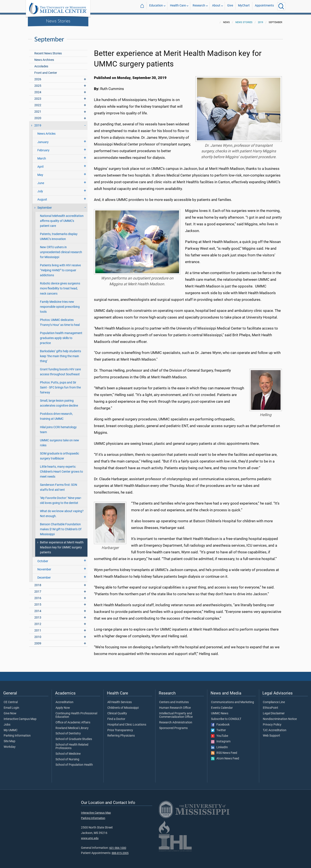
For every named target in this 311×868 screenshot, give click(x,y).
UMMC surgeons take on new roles (60, 440)
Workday (10, 744)
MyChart (244, 6)
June (41, 181)
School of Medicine (68, 751)
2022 (38, 103)
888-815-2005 (120, 850)
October (43, 559)
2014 (38, 608)
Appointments (264, 6)
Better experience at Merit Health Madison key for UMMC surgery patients (62, 545)
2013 (38, 615)
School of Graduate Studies (74, 737)
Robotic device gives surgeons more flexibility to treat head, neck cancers (60, 286)
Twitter (218, 728)
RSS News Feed (224, 750)
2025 (38, 83)
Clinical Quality (117, 711)
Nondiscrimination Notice (280, 716)
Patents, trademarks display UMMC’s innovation (59, 234)
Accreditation (64, 700)
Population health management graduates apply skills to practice (61, 335)
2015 (38, 602)
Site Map (10, 739)
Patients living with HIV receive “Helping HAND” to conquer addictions (60, 268)
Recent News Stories (48, 51)
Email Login (11, 705)
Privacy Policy (272, 722)
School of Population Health (74, 762)
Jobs (7, 722)
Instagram (221, 739)
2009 (38, 641)
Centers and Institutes (174, 700)
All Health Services (120, 700)
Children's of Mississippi (123, 705)
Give (230, 6)
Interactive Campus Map (20, 716)
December (44, 575)
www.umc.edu (90, 836)
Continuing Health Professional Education (76, 713)
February (43, 148)
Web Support (271, 733)
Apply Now (63, 705)
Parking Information (17, 733)
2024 (38, 90)
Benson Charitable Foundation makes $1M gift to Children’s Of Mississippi (61, 527)
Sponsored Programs (173, 726)
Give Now (10, 711)
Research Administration (176, 720)
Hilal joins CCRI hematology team (58, 427)
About (216, 6)
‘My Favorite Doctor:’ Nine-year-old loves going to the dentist (61, 498)
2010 (38, 634)
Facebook (220, 722)
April (40, 164)
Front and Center (46, 70)
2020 (38, 116)
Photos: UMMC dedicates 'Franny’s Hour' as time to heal (60, 320)
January (43, 140)
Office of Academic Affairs (73, 720)
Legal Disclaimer (274, 711)
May (40, 172)
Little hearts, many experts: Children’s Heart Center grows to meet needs (61, 469)
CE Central (11, 700)
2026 (38, 77)
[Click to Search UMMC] (281, 6)
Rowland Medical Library (72, 726)
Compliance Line (274, 700)
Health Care (178, 6)
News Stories (58, 21)
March (42, 156)
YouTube (220, 733)
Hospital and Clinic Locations (127, 722)
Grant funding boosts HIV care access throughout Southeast (60, 369)
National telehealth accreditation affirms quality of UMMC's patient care (62, 218)
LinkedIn (219, 745)
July (40, 189)
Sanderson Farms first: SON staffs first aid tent (59, 485)
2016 (38, 596)
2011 (38, 628)
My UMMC (11, 728)
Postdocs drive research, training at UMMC (56, 414)
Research (199, 6)
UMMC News (220, 711)
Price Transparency (120, 728)
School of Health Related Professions (72, 744)
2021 (38, 109)
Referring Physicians (121, 733)
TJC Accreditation (275, 728)
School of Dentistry (68, 731)
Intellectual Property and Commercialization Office (176, 713)
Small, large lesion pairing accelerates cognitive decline (59, 401)
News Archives (44, 57)
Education (156, 6)
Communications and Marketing (232, 700)
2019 (260, 20)
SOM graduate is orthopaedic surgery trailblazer (60, 453)
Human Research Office (175, 705)
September (45, 205)
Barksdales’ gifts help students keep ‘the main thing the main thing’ (60, 354)
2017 (38, 589)
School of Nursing (67, 757)
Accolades (41, 64)
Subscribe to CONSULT (226, 716)
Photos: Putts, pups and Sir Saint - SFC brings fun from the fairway (60, 385)
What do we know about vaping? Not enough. (62, 511)
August (42, 197)
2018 (38, 583)
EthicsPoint (271, 705)
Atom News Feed (225, 756)
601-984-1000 (118, 845)
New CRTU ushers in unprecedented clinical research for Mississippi (61, 250)
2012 (38, 621)
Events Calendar (222, 705)
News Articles (46, 131)
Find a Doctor (116, 716)
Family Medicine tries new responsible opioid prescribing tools (60, 304)
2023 (38, 96)
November (44, 567)
